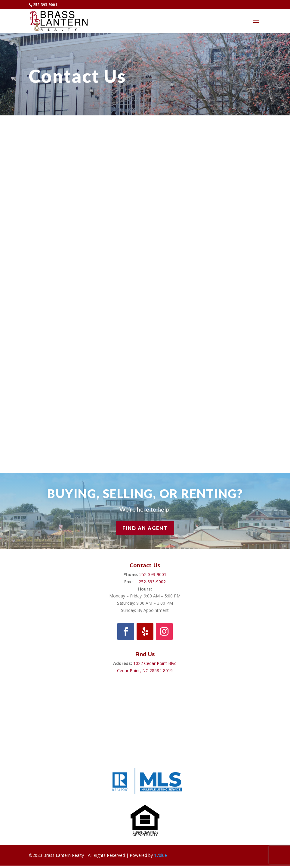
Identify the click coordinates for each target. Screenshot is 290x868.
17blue (160, 855)
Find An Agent (145, 528)
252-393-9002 (152, 582)
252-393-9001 (153, 574)
